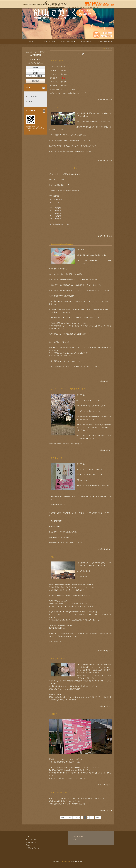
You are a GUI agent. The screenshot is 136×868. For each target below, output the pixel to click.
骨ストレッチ (57, 458)
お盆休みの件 (57, 61)
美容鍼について (87, 42)
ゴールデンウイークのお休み (64, 168)
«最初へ (64, 818)
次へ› (92, 818)
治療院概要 (35, 81)
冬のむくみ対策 (58, 659)
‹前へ (70, 818)
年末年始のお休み (59, 792)
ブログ (31, 102)
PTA (53, 557)
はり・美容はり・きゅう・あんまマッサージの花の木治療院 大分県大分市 (68, 4)
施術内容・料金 (49, 42)
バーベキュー (57, 107)
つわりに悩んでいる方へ (62, 244)
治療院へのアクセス (105, 42)
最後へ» (98, 818)
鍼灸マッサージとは (68, 42)
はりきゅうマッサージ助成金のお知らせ (69, 389)
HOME (31, 42)
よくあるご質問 (33, 96)
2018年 (54, 714)
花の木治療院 (66, 861)
